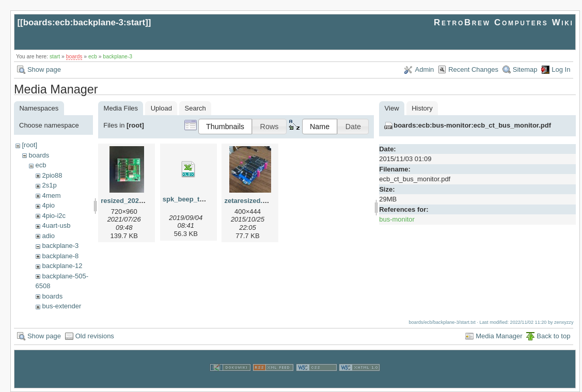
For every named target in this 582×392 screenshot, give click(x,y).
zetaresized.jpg (248, 201)
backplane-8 (60, 256)
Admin (424, 69)
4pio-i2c (54, 216)
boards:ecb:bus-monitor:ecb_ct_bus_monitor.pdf (472, 125)
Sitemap (525, 69)
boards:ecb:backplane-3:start (84, 22)
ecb (93, 57)
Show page (44, 69)
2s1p (49, 185)
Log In (561, 69)
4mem (51, 195)
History (422, 108)
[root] (29, 145)
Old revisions (95, 336)
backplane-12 (62, 266)
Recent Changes (473, 69)
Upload (161, 108)
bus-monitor (397, 219)
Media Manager (499, 336)
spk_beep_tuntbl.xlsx (197, 199)
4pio (48, 205)
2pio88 (52, 175)
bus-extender (61, 306)
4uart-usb (56, 225)
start (55, 57)
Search (195, 108)
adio (48, 236)
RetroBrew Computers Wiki (504, 22)
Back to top (553, 336)
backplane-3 (117, 57)
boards (74, 57)
